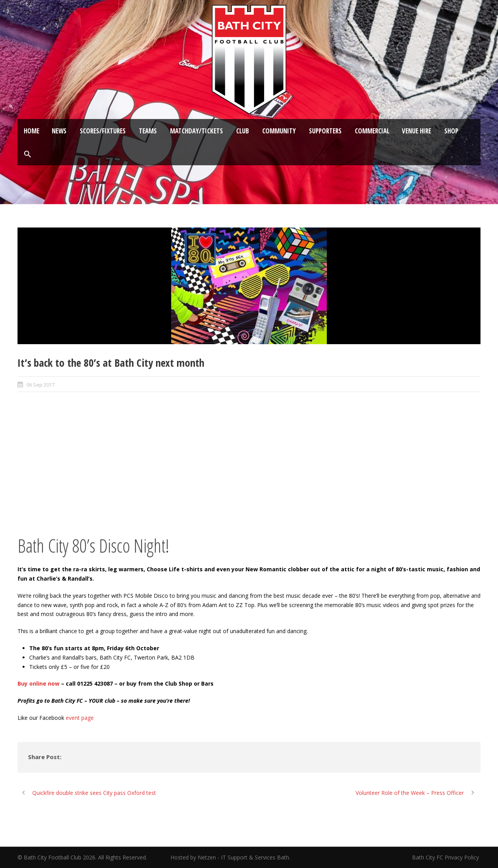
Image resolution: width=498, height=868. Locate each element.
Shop (451, 131)
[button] (28, 154)
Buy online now (39, 683)
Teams (148, 131)
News (59, 131)
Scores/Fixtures (103, 131)
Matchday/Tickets (196, 131)
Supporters (325, 131)
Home (32, 131)
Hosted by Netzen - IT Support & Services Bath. (230, 857)
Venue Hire (416, 131)
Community (279, 131)
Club (243, 131)
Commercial (372, 131)
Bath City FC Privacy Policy (446, 857)
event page (80, 718)
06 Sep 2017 (40, 385)
